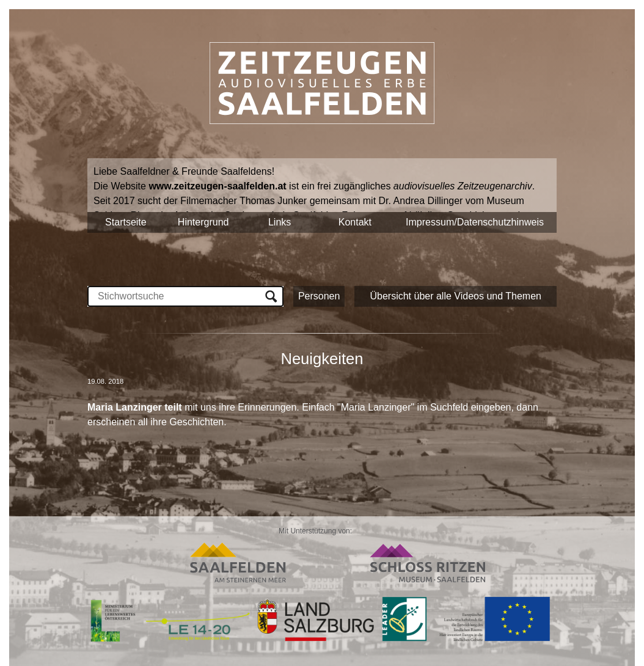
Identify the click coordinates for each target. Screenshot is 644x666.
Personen (319, 296)
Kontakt (355, 222)
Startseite (126, 222)
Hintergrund (203, 222)
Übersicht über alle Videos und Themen (455, 296)
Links (280, 222)
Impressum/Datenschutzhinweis (475, 222)
